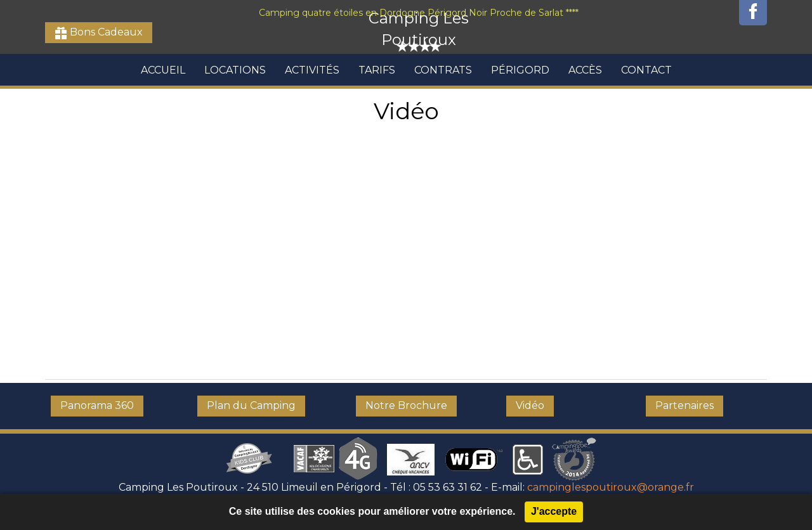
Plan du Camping (251, 405)
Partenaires (684, 405)
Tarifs (377, 70)
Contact (646, 70)
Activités (312, 70)
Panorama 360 (97, 405)
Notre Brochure (406, 405)
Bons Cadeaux (105, 32)
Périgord (520, 70)
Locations (235, 70)
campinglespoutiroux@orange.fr (611, 487)
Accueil (163, 70)
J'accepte (554, 511)
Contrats (443, 70)
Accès (585, 70)
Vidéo (530, 405)
